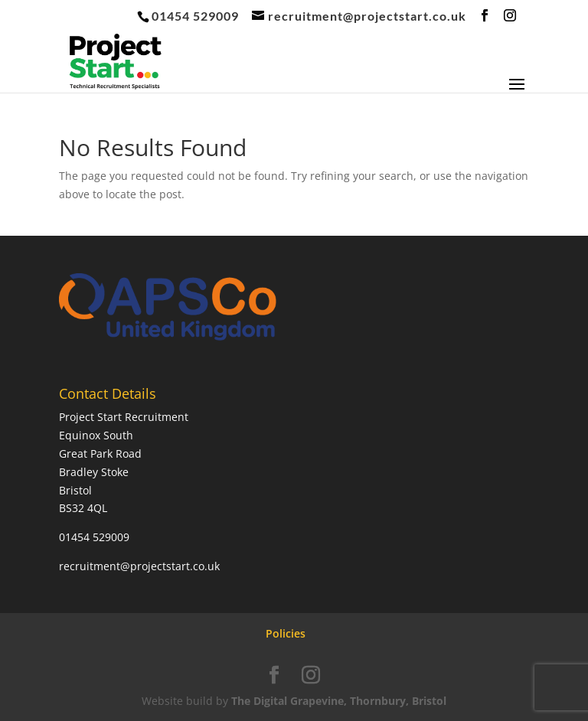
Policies (286, 633)
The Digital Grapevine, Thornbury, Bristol (339, 701)
